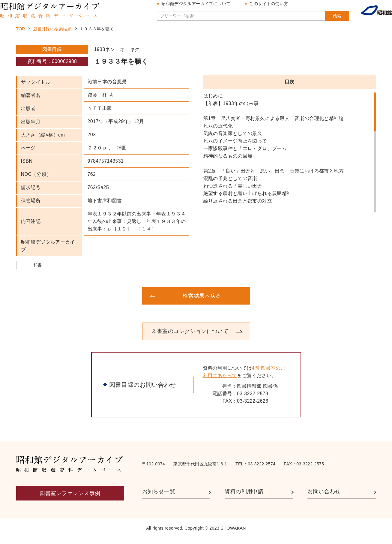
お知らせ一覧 (159, 497)
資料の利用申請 (244, 497)
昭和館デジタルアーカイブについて (198, 7)
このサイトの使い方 (271, 7)
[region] (290, 158)
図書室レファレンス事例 (70, 499)
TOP (21, 35)
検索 (325, 19)
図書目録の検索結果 (52, 35)
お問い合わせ (324, 497)
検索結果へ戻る (202, 302)
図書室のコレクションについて (190, 337)
